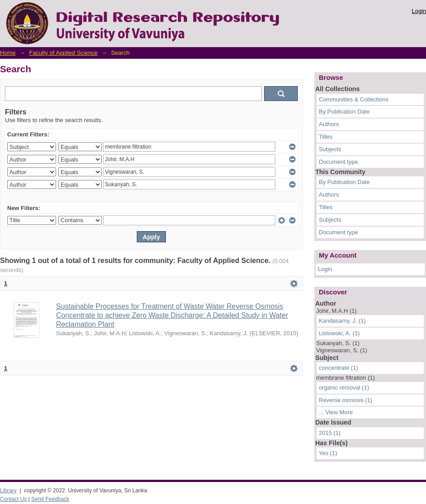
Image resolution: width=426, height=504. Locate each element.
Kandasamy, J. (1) (342, 321)
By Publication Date (344, 112)
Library (8, 491)
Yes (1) (328, 453)
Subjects (330, 149)
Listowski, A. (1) (339, 333)
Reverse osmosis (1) (346, 400)
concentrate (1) (338, 368)
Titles (326, 137)
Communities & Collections (354, 99)
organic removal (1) (344, 388)
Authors (329, 124)
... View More (336, 412)
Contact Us (13, 499)
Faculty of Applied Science (63, 53)
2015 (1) (330, 433)
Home (8, 53)
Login (419, 11)
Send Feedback (50, 499)
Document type (338, 162)
